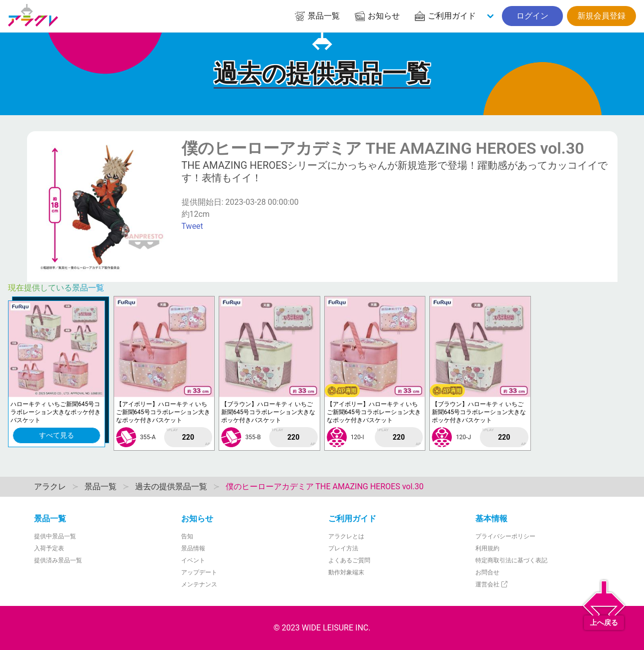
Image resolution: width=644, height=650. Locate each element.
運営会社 (492, 584)
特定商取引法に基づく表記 (511, 560)
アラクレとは (346, 536)
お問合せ (487, 572)
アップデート (199, 572)
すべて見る (57, 435)
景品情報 (193, 548)
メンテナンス (199, 584)
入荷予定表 (49, 548)
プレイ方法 (343, 548)
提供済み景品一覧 (58, 560)
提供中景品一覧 (55, 536)
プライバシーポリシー (505, 536)
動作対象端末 (346, 572)
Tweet (192, 226)
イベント (193, 560)
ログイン (532, 16)
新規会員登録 (601, 16)
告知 (187, 536)
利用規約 (487, 548)
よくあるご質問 (349, 560)
